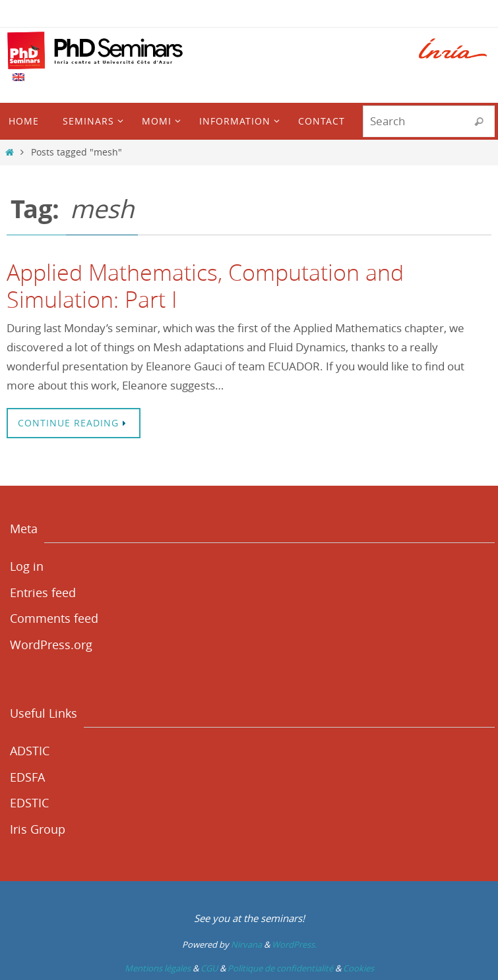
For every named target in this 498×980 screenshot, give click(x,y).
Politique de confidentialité (280, 968)
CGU (209, 968)
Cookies (358, 968)
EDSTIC (29, 803)
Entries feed (43, 592)
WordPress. (294, 944)
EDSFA (27, 777)
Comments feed (54, 618)
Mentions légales (158, 968)
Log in (27, 566)
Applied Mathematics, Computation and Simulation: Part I (205, 286)
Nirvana (246, 944)
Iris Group (38, 829)
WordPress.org (51, 645)
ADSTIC (30, 751)
